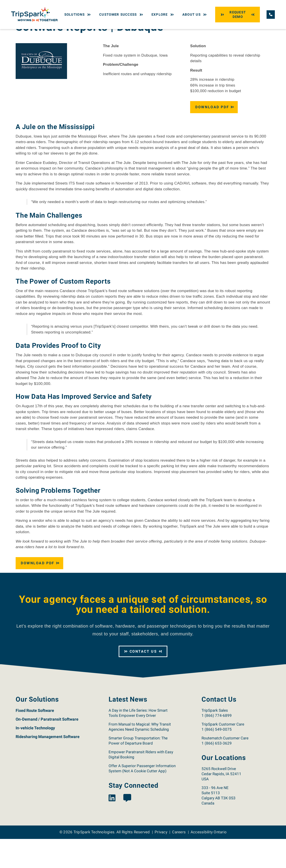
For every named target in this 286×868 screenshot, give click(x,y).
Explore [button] (163, 15)
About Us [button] (195, 15)
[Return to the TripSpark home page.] (34, 14)
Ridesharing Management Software (48, 766)
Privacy (161, 861)
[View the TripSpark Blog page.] (127, 827)
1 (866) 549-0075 (217, 758)
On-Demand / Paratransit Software (47, 748)
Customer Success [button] (122, 15)
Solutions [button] (78, 15)
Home (19, 33)
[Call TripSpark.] (271, 14)
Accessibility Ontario (209, 861)
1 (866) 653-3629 (217, 772)
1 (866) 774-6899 (217, 745)
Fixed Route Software (35, 740)
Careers (179, 861)
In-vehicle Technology (35, 757)
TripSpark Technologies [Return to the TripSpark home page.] (94, 861)
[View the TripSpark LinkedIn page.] (112, 827)
